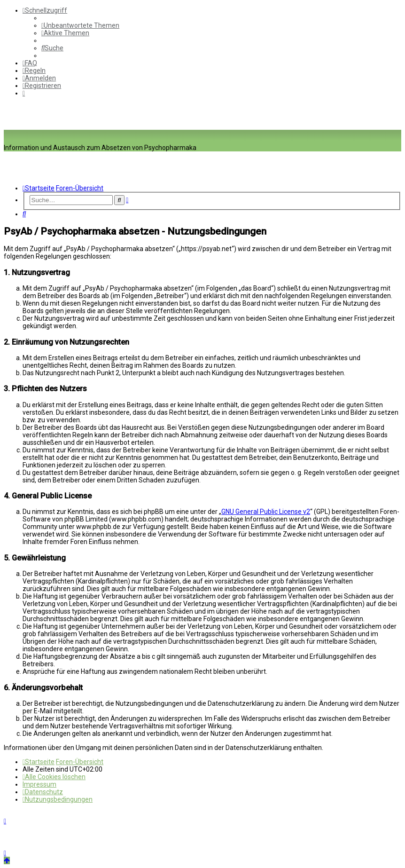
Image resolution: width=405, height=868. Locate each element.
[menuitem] (80, 25)
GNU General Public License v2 (266, 512)
